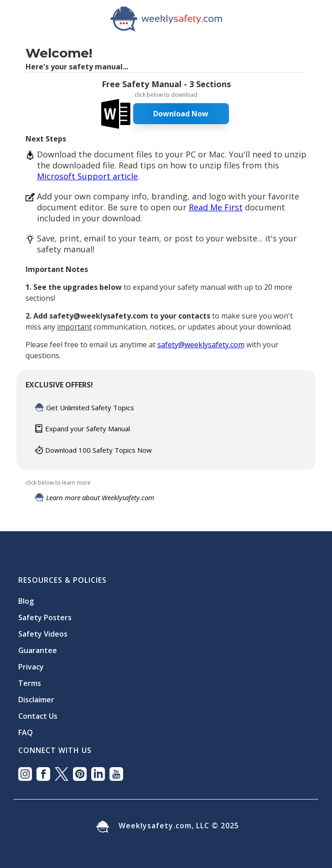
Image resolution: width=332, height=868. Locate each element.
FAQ (26, 732)
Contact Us (38, 716)
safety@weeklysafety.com (201, 345)
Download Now (181, 114)
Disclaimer (36, 700)
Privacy (31, 667)
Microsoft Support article (87, 176)
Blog (26, 601)
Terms (30, 683)
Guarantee (38, 650)
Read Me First (216, 207)
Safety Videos (43, 634)
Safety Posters (45, 617)
